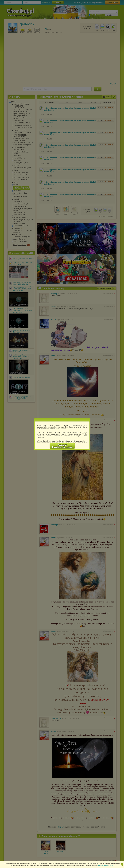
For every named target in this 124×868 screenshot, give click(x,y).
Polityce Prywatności (106, 866)
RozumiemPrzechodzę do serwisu (62, 446)
